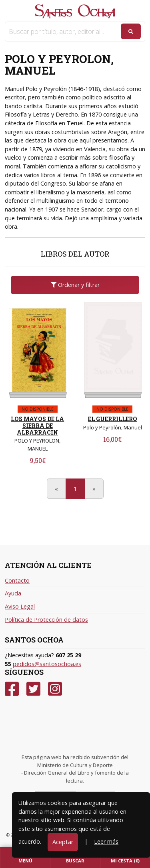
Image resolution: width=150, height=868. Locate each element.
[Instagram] (55, 689)
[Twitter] (33, 689)
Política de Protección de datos (46, 620)
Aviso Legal (20, 606)
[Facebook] (12, 689)
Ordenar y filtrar (75, 285)
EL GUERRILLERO (113, 419)
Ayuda (13, 593)
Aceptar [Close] (63, 842)
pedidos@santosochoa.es (47, 664)
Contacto (17, 580)
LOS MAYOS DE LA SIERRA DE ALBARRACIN (37, 426)
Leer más (106, 841)
